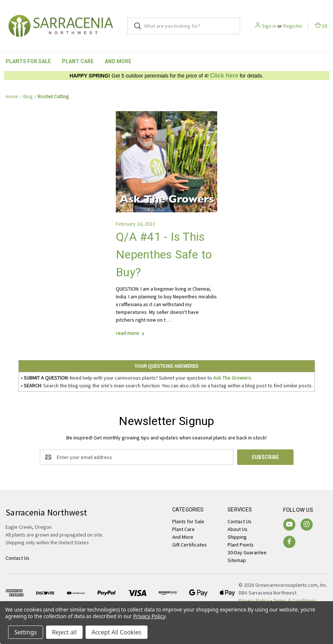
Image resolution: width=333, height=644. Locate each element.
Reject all (64, 632)
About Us (237, 529)
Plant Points (241, 545)
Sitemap (237, 560)
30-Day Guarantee (247, 552)
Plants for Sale (28, 61)
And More (118, 61)
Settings (26, 632)
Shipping (237, 537)
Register (293, 26)
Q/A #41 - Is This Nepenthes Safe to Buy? (164, 254)
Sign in (269, 26)
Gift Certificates (190, 545)
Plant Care (78, 61)
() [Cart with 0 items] (321, 26)
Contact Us (240, 521)
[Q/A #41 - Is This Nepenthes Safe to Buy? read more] (131, 333)
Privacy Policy (149, 616)
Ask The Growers (232, 378)
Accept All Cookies (117, 632)
